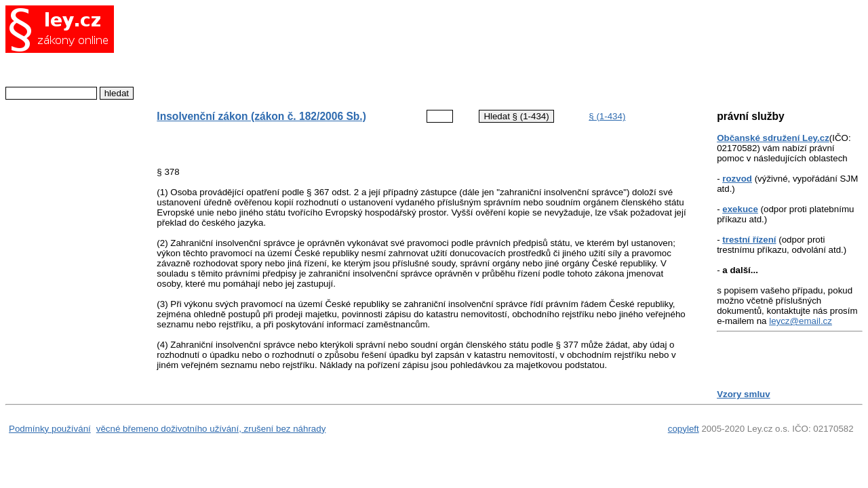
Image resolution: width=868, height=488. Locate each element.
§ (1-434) (607, 116)
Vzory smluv (744, 394)
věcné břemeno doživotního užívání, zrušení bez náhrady (211, 429)
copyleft (684, 429)
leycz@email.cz (801, 321)
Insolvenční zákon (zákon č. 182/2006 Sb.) (261, 116)
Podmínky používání (50, 429)
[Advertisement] (413, 51)
